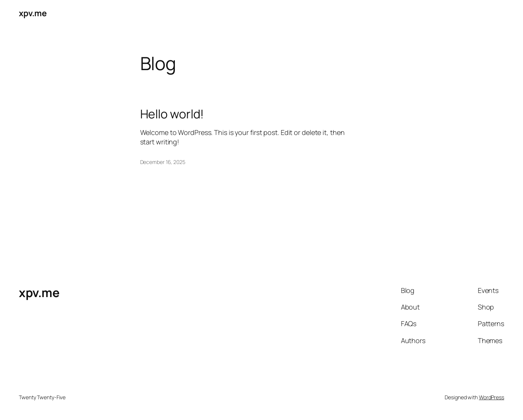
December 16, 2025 (163, 162)
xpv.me (33, 13)
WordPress (492, 397)
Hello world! (172, 114)
